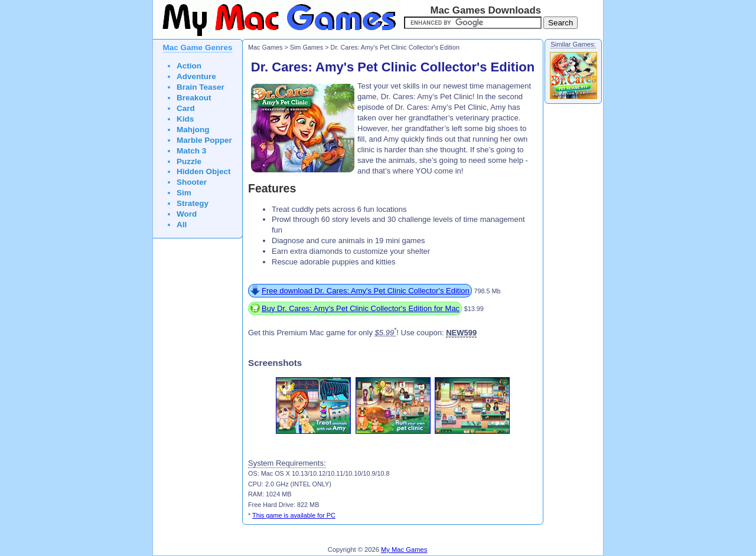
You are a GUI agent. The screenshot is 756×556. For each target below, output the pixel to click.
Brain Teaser (201, 87)
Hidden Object (204, 171)
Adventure (196, 76)
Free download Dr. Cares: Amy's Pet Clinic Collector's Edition (366, 291)
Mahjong (193, 130)
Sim (184, 193)
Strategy (193, 203)
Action (189, 66)
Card (186, 108)
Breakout (194, 98)
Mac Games (265, 47)
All (182, 225)
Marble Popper (204, 140)
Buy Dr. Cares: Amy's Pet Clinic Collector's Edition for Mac (361, 308)
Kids (185, 119)
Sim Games (307, 47)
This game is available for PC (294, 515)
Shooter (192, 182)
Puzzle (189, 161)
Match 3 (191, 151)
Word (187, 214)
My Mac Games (404, 550)
